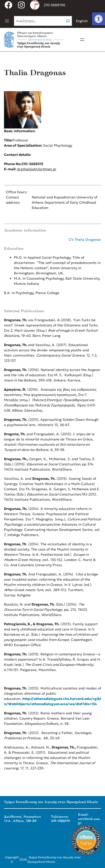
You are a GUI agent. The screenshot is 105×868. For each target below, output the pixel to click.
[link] (99, 19)
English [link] (82, 21)
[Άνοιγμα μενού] (7, 21)
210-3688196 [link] (54, 5)
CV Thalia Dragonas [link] (85, 240)
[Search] (68, 21)
